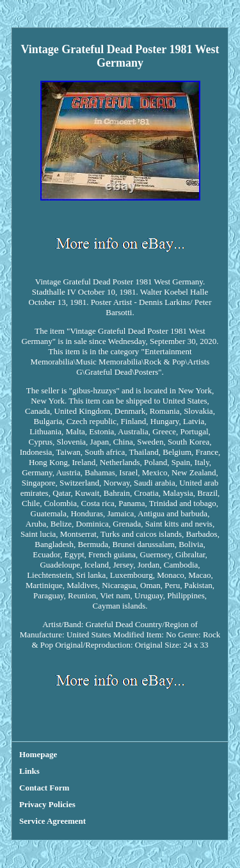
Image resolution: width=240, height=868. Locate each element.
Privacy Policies (47, 804)
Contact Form (44, 788)
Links (29, 771)
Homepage (38, 754)
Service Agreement (52, 821)
